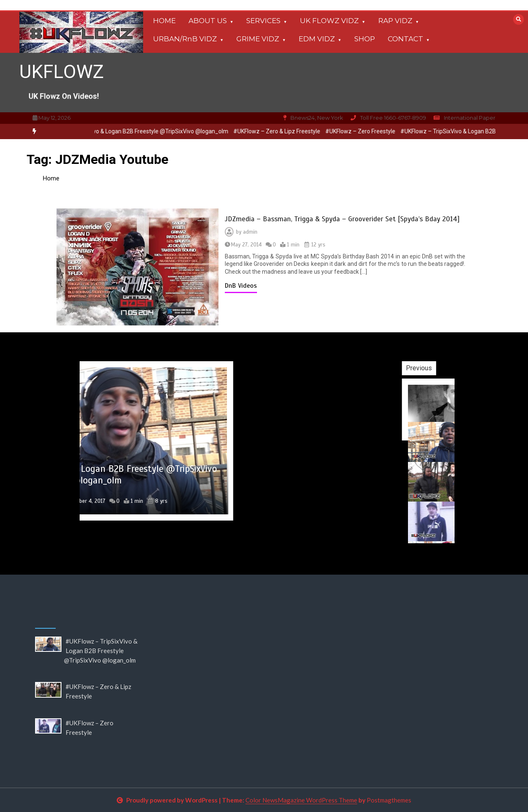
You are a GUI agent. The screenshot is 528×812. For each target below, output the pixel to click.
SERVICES (263, 21)
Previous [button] (449, 368)
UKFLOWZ (62, 72)
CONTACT (405, 39)
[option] (139, 131)
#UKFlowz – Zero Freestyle (366, 131)
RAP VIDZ (395, 21)
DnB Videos (241, 286)
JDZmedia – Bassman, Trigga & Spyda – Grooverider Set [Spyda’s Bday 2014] (342, 219)
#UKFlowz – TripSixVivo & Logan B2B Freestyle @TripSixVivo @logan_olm (139, 131)
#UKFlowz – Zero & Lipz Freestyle (283, 131)
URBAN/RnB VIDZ (185, 39)
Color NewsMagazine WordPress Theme (301, 800)
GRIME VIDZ (258, 39)
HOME (164, 21)
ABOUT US (208, 21)
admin (250, 232)
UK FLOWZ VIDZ (329, 21)
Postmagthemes (389, 800)
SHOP (365, 39)
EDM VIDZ (317, 39)
